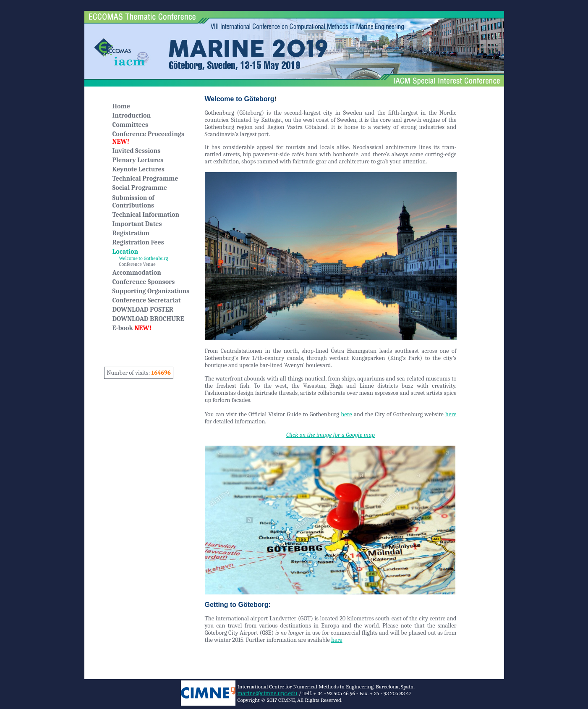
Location (125, 252)
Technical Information (146, 215)
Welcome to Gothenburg (140, 258)
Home (121, 106)
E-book (132, 328)
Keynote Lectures (139, 169)
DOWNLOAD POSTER (143, 310)
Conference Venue (134, 264)
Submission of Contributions (133, 202)
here (346, 414)
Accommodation (137, 273)
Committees (131, 125)
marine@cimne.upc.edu (268, 693)
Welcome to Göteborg (240, 99)
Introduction (132, 116)
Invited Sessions (137, 151)
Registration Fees (138, 242)
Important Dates (137, 224)
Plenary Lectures (138, 160)
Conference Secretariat (147, 300)
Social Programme (140, 188)
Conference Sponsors (144, 282)
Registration (131, 233)
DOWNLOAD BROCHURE (148, 319)
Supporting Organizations (151, 291)
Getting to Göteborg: (238, 605)
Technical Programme (145, 179)
